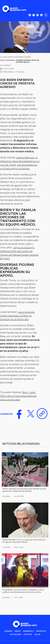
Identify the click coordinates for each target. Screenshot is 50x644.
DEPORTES (41, 631)
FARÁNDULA (28, 631)
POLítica (28, 634)
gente (17, 631)
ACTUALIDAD (16, 634)
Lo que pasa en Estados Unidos (16, 57)
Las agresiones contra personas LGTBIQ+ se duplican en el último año (17, 316)
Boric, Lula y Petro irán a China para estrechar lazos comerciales (18, 396)
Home (2, 60)
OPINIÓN (8, 631)
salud (37, 634)
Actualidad (10, 60)
